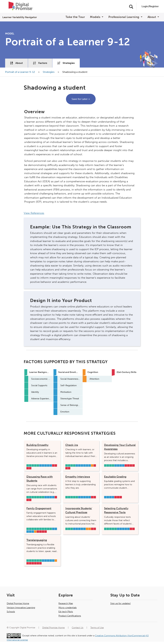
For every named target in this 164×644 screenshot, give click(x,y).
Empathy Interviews (78, 477)
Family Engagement (39, 508)
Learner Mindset (28, 468)
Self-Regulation (79, 465)
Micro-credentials (68, 608)
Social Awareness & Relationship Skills (40, 465)
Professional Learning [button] (124, 17)
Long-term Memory (87, 529)
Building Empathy (37, 445)
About (16, 63)
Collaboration (133, 465)
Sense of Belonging (48, 465)
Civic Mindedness (30, 468)
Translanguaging (37, 540)
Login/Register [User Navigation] (150, 6)
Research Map (66, 603)
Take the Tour (75, 17)
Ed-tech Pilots (66, 612)
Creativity (53, 465)
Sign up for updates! (121, 603)
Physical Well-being (38, 529)
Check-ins (72, 445)
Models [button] (96, 17)
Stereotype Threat (46, 465)
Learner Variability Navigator (20, 17)
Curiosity (131, 465)
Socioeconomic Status (28, 465)
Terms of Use (97, 628)
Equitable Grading (115, 477)
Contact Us (78, 628)
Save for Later (81, 99)
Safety (28, 497)
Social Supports (30, 465)
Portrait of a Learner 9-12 (20, 72)
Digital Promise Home (18, 603)
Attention (92, 465)
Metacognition (35, 532)
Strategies (66, 63)
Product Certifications (70, 616)
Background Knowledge (105, 465)
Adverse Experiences (38, 465)
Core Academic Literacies (56, 465)
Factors (40, 63)
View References (34, 213)
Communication (69, 468)
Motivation (43, 465)
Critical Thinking (128, 465)
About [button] (152, 17)
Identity (33, 465)
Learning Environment (40, 497)
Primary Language (35, 465)
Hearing (48, 529)
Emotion (51, 465)
